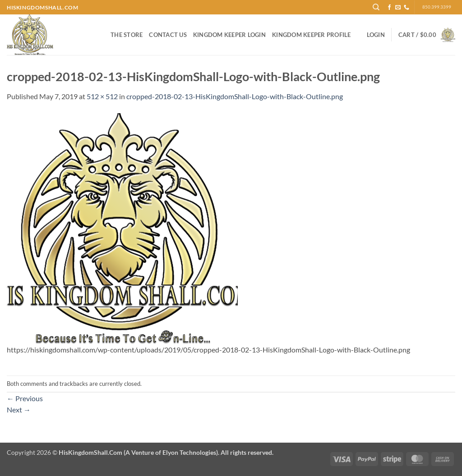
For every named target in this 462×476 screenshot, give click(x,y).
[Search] (376, 7)
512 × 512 (102, 96)
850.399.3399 (437, 7)
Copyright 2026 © (140, 452)
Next (19, 410)
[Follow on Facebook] (389, 8)
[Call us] (407, 8)
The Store (127, 35)
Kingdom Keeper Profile (312, 35)
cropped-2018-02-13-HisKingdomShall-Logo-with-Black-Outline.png (235, 96)
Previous (25, 398)
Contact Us (168, 35)
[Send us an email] (398, 8)
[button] (376, 35)
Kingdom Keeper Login (229, 35)
